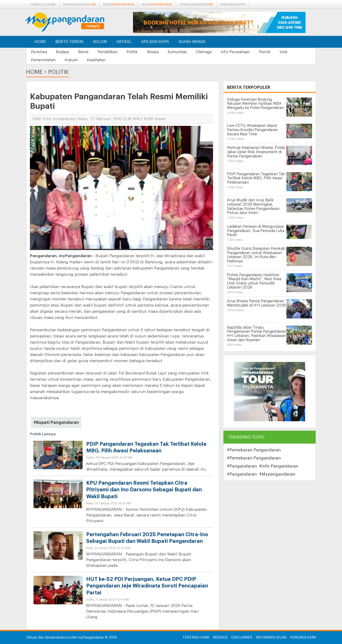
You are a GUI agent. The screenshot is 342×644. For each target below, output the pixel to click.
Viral (290, 52)
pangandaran (233, 5)
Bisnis (85, 52)
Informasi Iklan (271, 637)
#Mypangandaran (277, 474)
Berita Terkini (69, 42)
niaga (157, 5)
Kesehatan (98, 60)
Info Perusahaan (241, 52)
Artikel (124, 42)
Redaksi (220, 637)
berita (119, 5)
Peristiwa (39, 52)
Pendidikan (110, 52)
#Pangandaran (242, 466)
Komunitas (181, 52)
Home (40, 42)
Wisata (156, 52)
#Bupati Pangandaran (56, 422)
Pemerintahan (43, 60)
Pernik (271, 52)
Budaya (63, 52)
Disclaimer (242, 637)
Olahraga (208, 52)
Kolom (100, 42)
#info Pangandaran (279, 466)
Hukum (72, 60)
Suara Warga (192, 42)
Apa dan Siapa (155, 42)
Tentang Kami (196, 637)
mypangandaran (79, 5)
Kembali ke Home (43, 5)
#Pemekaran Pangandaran (254, 450)
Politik (135, 52)
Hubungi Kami (303, 637)
